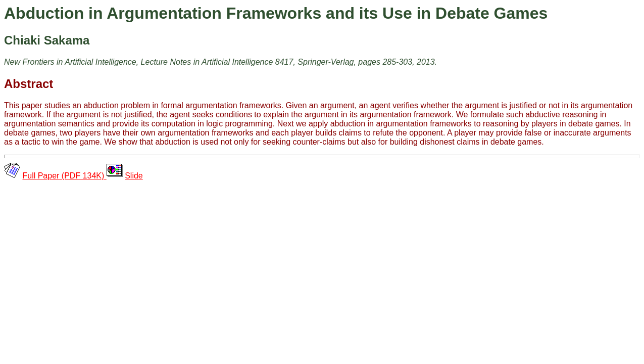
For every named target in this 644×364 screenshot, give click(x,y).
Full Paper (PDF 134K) (64, 176)
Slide (134, 176)
